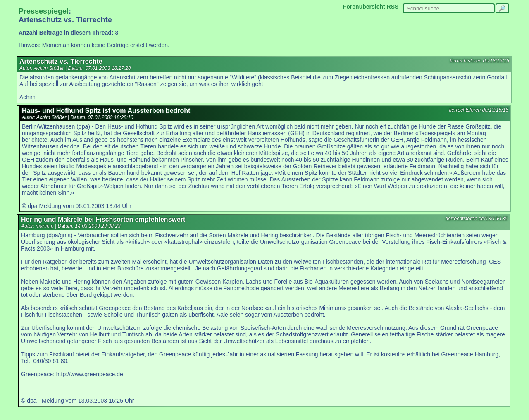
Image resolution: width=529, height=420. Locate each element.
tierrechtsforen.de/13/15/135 (477, 219)
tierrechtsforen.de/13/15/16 (479, 110)
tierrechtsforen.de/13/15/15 (480, 61)
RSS (393, 7)
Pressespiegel (44, 11)
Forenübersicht (364, 7)
